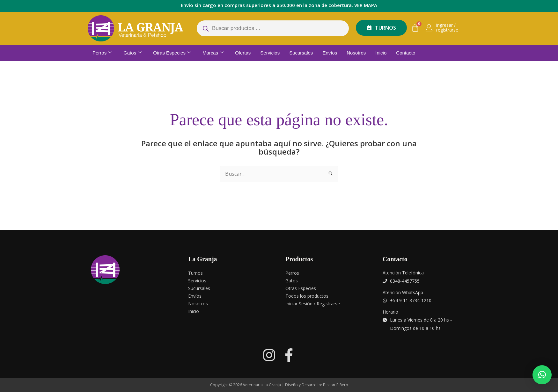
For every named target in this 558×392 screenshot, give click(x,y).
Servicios (270, 53)
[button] (542, 375)
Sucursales (301, 53)
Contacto (406, 53)
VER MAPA (366, 5)
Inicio (381, 53)
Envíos (330, 53)
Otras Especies (172, 53)
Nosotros (356, 53)
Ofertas (243, 53)
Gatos (132, 53)
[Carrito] (415, 28)
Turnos (195, 273)
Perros (102, 53)
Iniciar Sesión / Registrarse (313, 304)
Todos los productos (307, 296)
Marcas (213, 53)
